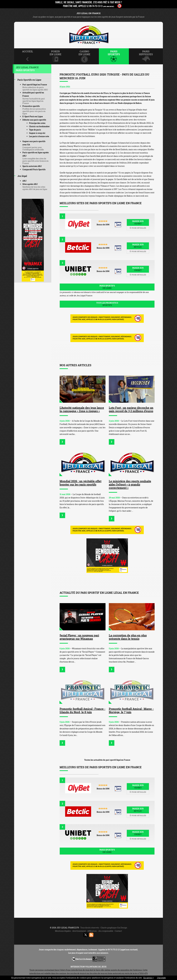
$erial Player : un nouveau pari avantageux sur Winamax (79, 637)
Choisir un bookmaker (39, 126)
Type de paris (35, 130)
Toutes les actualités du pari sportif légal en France (107, 760)
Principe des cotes (37, 123)
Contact (118, 931)
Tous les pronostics (107, 304)
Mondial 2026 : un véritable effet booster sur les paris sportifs (80, 483)
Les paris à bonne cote (39, 136)
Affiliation (92, 931)
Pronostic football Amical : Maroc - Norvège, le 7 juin (131, 710)
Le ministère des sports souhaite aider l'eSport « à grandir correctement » (130, 484)
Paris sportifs (107, 287)
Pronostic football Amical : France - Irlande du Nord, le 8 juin (82, 710)
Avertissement (79, 931)
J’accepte (161, 978)
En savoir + (149, 978)
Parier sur (138, 222)
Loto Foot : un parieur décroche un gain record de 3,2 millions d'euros (131, 409)
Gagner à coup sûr (37, 133)
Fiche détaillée (138, 228)
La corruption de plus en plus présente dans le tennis (128, 637)
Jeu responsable (106, 931)
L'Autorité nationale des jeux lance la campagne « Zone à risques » (82, 409)
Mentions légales (63, 931)
